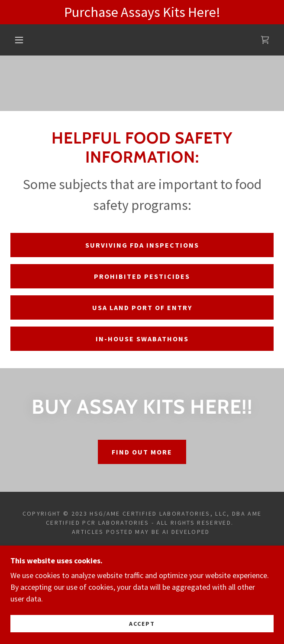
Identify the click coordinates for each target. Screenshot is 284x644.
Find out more (142, 452)
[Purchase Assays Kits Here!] (142, 12)
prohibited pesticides (142, 276)
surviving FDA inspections (142, 245)
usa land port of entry (142, 307)
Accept (142, 623)
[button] (24, 40)
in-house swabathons (142, 339)
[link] (265, 40)
